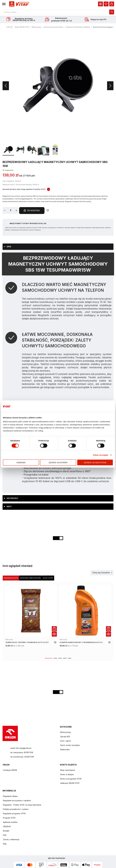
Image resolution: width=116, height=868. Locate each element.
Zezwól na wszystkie (95, 462)
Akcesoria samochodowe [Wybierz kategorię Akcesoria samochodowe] (30, 578)
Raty (9, 507)
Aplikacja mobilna (10, 822)
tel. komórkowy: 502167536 (22, 757)
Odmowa (21, 462)
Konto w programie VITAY (71, 779)
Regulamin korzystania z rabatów (17, 801)
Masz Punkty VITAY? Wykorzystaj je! (28, 224)
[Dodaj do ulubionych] (48, 211)
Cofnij (8, 27)
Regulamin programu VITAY (14, 814)
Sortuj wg (96, 573)
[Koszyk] (112, 4)
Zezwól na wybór (58, 462)
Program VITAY (9, 818)
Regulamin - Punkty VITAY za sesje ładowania (22, 805)
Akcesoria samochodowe (53, 27)
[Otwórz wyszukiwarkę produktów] (58, 12)
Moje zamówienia (68, 770)
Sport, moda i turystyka (70, 745)
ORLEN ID (7, 827)
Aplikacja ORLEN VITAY (70, 783)
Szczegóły (12, 498)
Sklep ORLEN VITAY (22, 27)
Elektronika (65, 750)
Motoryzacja (36, 27)
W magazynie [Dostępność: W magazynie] (8, 170)
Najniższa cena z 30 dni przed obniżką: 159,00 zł (21, 185)
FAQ (5, 835)
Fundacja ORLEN (10, 770)
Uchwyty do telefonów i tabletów (78, 27)
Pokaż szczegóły (101, 455)
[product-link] (31, 620)
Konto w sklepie (67, 775)
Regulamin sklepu (10, 796)
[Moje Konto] (100, 4)
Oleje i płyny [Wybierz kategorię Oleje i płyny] (48, 578)
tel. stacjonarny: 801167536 (22, 753)
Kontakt (6, 831)
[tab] (58, 247)
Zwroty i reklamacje (11, 840)
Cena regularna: (8, 181)
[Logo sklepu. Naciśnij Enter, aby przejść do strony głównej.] (19, 4)
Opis (9, 247)
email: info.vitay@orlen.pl (21, 748)
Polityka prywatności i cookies (16, 809)
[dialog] (106, 4)
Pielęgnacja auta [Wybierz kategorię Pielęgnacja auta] (11, 578)
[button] (4, 4)
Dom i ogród (66, 741)
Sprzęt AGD (65, 737)
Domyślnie (105, 573)
